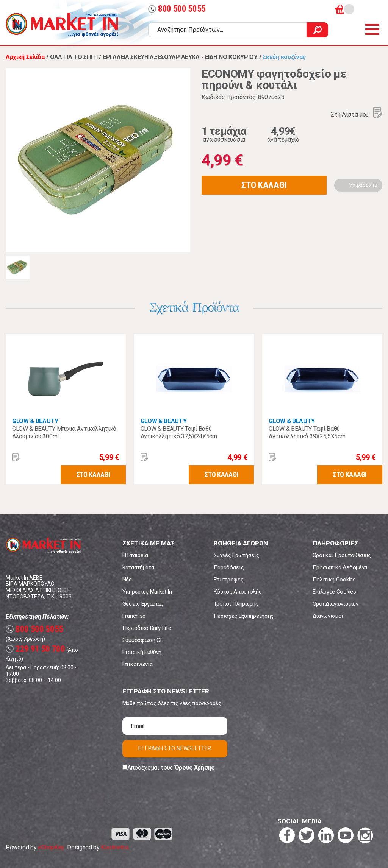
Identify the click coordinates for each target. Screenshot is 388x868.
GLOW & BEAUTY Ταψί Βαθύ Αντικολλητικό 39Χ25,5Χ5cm (307, 432)
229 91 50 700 (35, 649)
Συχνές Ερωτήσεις (236, 555)
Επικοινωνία (137, 664)
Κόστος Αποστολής (238, 592)
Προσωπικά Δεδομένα (340, 567)
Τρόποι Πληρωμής (236, 604)
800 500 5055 (177, 9)
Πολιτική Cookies (334, 580)
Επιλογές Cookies (334, 592)
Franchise (134, 616)
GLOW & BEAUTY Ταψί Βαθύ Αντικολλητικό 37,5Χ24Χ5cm (179, 432)
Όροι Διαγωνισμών (336, 604)
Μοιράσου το (363, 185)
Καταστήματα (138, 567)
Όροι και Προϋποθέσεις (342, 555)
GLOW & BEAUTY (35, 421)
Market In (62, 25)
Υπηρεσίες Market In (147, 592)
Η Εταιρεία (135, 555)
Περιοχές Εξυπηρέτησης (244, 616)
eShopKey (51, 847)
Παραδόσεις (229, 567)
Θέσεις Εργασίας (143, 604)
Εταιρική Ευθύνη (142, 652)
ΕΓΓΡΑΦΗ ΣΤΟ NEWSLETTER (175, 748)
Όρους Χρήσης (195, 767)
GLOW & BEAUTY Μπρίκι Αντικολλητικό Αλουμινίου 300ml (64, 432)
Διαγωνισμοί (328, 616)
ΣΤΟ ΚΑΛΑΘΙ (264, 185)
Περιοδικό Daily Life (147, 628)
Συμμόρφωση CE (143, 640)
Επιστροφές (229, 580)
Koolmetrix (115, 847)
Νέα (127, 580)
